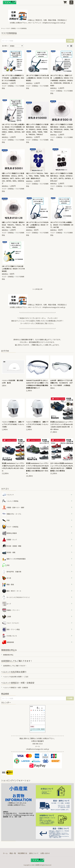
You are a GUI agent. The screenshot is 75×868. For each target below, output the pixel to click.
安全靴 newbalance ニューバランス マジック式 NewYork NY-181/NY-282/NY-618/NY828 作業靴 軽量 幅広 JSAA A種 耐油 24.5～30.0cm (37, 468)
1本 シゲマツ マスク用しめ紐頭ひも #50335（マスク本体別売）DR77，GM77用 (62, 225)
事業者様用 (8, 642)
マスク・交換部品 (11, 28)
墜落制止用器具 (9, 533)
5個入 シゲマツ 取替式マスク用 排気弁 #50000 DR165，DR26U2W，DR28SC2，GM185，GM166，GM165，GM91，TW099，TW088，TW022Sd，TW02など (37, 129)
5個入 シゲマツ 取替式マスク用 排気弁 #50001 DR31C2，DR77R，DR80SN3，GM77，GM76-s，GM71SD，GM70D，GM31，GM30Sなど (13, 178)
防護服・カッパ (9, 540)
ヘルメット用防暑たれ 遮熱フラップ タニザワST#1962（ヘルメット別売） (13, 424)
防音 (6, 565)
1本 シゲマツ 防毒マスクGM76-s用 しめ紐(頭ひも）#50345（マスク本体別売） (38, 78)
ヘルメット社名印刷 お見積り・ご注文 (16, 677)
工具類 (7, 617)
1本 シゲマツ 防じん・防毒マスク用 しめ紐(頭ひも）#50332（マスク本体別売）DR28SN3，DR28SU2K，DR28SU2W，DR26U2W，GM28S (62, 80)
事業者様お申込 (8, 655)
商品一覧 (13, 853)
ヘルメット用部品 (10, 501)
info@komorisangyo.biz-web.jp (54, 23)
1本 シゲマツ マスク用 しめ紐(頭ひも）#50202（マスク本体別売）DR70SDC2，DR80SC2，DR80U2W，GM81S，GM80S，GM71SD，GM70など (13, 129)
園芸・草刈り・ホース (12, 591)
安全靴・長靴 (9, 552)
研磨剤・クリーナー (11, 610)
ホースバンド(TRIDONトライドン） (16, 597)
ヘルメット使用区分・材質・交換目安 (16, 688)
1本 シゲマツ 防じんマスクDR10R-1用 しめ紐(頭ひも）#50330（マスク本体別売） (37, 225)
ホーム (3, 28)
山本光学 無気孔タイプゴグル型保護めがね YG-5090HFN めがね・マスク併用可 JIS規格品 (61, 383)
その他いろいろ (9, 636)
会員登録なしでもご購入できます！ (15, 666)
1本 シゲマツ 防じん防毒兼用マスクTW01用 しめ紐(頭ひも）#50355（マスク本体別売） (13, 78)
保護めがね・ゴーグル (12, 514)
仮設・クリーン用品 (11, 629)
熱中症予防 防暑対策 (12, 572)
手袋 (6, 520)
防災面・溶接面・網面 (12, 546)
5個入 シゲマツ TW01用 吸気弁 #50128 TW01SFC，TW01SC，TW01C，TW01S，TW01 (13, 225)
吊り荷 (7, 578)
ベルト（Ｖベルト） (11, 623)
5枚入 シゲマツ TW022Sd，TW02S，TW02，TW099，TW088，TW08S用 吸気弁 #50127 (37, 176)
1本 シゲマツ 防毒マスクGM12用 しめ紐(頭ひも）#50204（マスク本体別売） (13, 269)
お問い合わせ (45, 853)
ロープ (6, 604)
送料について (34, 853)
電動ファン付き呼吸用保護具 (14, 559)
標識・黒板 (8, 584)
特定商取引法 (22, 853)
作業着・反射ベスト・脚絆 (13, 507)
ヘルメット (10, 495)
